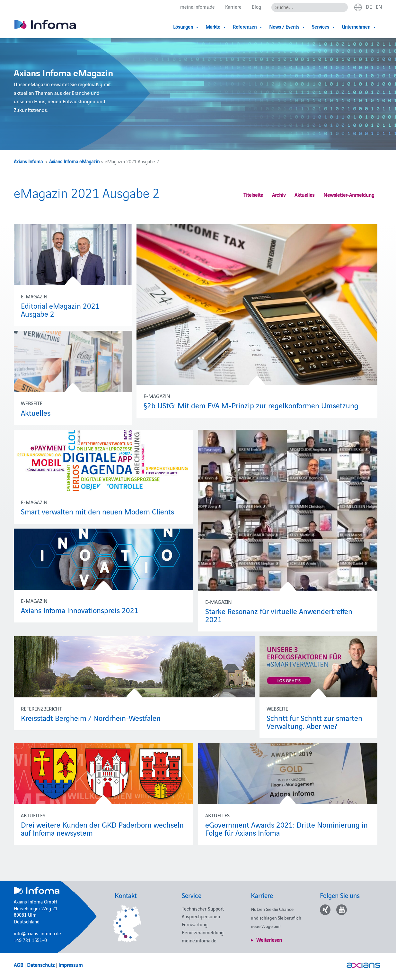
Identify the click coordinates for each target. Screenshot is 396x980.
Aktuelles (304, 195)
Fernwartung (195, 924)
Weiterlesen (269, 939)
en (379, 7)
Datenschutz (41, 965)
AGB (18, 965)
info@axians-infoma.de (37, 933)
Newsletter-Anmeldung (349, 195)
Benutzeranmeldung (203, 932)
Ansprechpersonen (201, 916)
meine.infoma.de (198, 7)
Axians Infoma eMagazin (74, 161)
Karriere (233, 7)
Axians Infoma (28, 161)
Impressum (70, 965)
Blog (256, 7)
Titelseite (253, 195)
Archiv (279, 195)
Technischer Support (203, 908)
